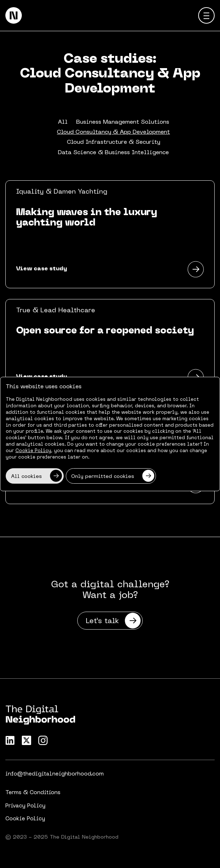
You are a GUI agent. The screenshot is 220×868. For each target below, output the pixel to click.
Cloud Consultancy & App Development (113, 132)
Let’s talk (113, 621)
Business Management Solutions (123, 122)
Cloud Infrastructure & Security (114, 142)
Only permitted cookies (113, 476)
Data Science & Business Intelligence (113, 153)
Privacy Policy (25, 806)
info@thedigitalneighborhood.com (55, 774)
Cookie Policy (25, 819)
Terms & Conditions (33, 793)
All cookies (37, 476)
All (63, 122)
